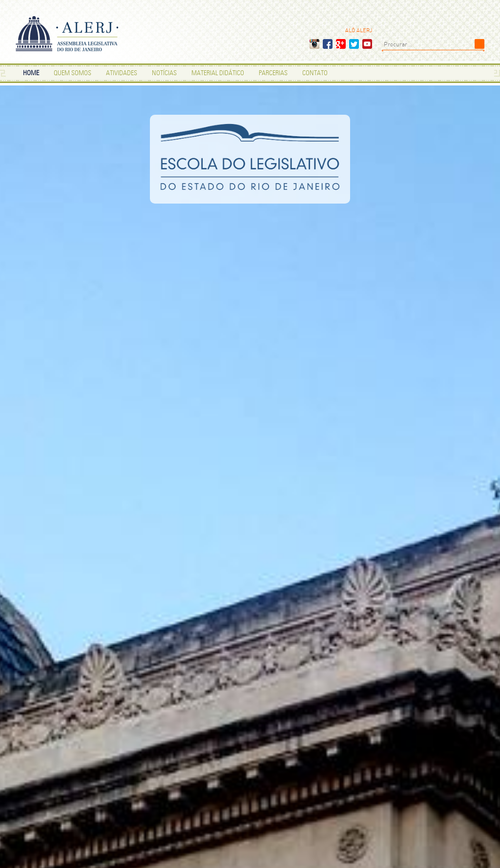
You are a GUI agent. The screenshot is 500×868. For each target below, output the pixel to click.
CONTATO (315, 73)
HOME (31, 73)
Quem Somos (73, 73)
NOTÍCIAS (164, 73)
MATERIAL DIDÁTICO (218, 73)
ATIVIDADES (122, 73)
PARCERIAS (273, 73)
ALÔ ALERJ (359, 31)
